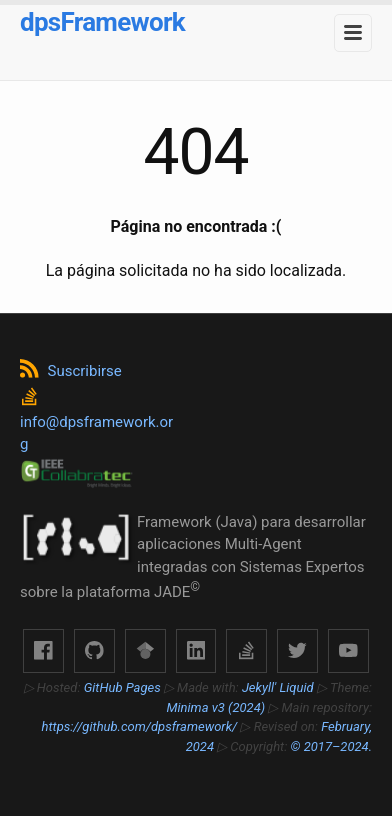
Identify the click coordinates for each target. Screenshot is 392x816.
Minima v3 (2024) (216, 707)
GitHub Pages (122, 687)
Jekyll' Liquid (278, 687)
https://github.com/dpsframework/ (140, 726)
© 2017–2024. (331, 746)
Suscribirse (71, 371)
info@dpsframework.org (96, 421)
